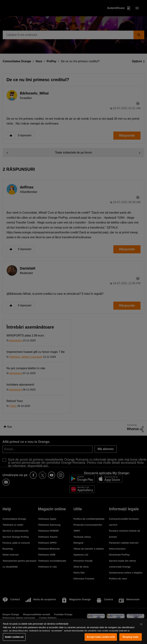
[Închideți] (141, 624)
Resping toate (131, 637)
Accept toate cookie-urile (101, 637)
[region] (73, 631)
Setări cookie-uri (14, 637)
